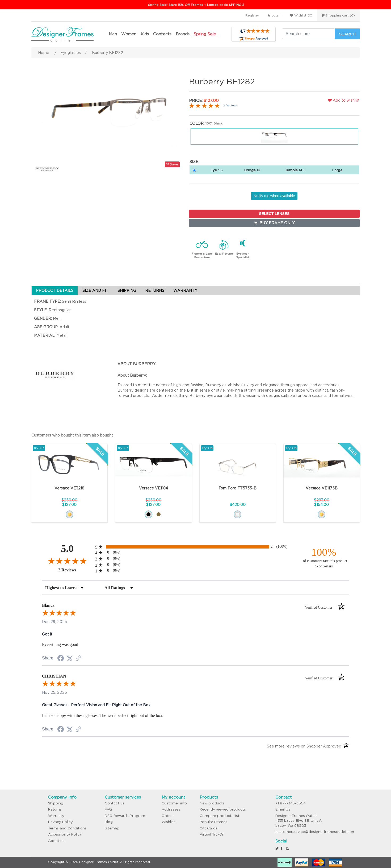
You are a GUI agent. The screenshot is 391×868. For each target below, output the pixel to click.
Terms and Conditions (67, 828)
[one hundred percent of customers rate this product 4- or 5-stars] (324, 557)
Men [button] (113, 34)
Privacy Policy (60, 822)
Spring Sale (205, 34)
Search (347, 34)
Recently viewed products (223, 809)
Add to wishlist (344, 100)
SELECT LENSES (274, 214)
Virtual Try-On (212, 834)
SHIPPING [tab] (127, 290)
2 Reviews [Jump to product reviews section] (230, 105)
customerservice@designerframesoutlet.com (315, 832)
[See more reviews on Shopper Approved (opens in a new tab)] (78, 659)
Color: (197, 123)
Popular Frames (213, 822)
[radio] (195, 547)
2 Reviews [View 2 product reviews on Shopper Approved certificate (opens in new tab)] (75, 570)
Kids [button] (145, 34)
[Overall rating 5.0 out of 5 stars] (204, 105)
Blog (109, 822)
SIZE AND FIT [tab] (95, 290)
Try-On (39, 448)
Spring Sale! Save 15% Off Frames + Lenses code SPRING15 (196, 5)
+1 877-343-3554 (291, 803)
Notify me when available (274, 196)
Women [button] (129, 34)
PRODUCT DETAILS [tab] (55, 290)
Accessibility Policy (65, 834)
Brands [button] (183, 34)
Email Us (283, 809)
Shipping (56, 803)
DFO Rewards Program (125, 816)
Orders (168, 816)
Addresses (171, 809)
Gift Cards (209, 828)
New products (212, 803)
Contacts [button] (162, 34)
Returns (55, 809)
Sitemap (112, 828)
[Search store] (309, 34)
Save (172, 164)
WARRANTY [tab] (185, 290)
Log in (275, 15)
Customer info (174, 803)
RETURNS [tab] (155, 290)
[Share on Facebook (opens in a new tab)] (61, 659)
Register (252, 15)
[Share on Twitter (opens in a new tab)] (70, 658)
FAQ (108, 809)
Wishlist (168, 822)
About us (56, 841)
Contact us (115, 803)
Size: (194, 162)
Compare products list (220, 816)
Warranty (56, 816)
